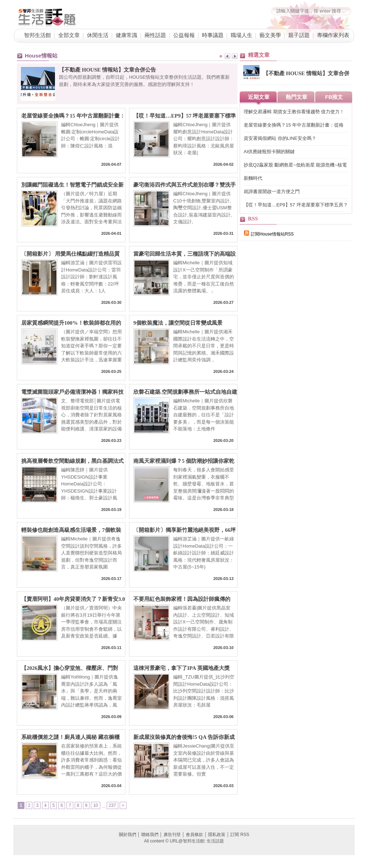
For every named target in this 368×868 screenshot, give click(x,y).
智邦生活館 (38, 35)
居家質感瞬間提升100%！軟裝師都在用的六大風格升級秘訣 (71, 323)
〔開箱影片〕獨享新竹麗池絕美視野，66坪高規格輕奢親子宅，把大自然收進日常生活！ (185, 530)
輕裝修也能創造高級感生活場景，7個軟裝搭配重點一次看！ (71, 530)
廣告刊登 (172, 835)
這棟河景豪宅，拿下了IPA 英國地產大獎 (181, 668)
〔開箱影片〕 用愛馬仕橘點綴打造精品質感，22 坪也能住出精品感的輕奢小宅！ (70, 254)
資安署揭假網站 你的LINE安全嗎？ (280, 138)
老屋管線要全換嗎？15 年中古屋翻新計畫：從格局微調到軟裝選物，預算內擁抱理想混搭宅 (73, 116)
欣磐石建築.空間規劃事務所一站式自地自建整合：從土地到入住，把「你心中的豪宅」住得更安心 (185, 392)
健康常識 (126, 35)
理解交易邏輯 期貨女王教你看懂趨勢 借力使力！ (294, 112)
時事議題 (213, 35)
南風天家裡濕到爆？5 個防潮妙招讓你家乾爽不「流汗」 (184, 461)
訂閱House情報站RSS (269, 234)
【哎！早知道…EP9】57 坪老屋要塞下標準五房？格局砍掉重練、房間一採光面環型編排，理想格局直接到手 (185, 116)
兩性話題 (155, 35)
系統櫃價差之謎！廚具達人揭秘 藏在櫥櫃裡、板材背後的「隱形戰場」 (70, 737)
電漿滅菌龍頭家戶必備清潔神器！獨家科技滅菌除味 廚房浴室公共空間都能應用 (72, 392)
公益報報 (184, 35)
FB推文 (334, 97)
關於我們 (128, 835)
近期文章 (259, 97)
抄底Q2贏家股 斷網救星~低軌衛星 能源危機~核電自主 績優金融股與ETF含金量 (295, 165)
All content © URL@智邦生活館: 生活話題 (184, 841)
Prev (227, 56)
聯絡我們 (150, 835)
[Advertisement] (294, 371)
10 (95, 805)
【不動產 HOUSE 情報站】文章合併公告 (107, 70)
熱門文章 (296, 97)
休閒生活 (98, 35)
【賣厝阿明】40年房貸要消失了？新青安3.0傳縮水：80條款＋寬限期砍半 (73, 599)
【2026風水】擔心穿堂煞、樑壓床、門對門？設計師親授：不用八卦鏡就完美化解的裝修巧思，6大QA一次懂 (72, 668)
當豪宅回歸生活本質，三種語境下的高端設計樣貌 (185, 254)
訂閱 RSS (240, 835)
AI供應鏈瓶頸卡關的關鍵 (269, 152)
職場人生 (241, 35)
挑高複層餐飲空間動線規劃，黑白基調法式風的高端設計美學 (72, 461)
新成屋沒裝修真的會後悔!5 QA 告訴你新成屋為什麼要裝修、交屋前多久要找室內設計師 (185, 737)
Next (235, 56)
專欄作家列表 (333, 35)
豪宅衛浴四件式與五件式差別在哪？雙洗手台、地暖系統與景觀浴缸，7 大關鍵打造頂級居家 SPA (185, 185)
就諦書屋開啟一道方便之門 (272, 191)
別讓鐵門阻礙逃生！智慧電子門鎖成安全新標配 (72, 185)
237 (112, 805)
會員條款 (194, 835)
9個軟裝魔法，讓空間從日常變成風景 (178, 323)
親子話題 (299, 35)
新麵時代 (253, 178)
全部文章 (69, 35)
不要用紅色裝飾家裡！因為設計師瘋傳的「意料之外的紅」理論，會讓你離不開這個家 (185, 599)
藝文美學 (270, 35)
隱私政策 (217, 835)
